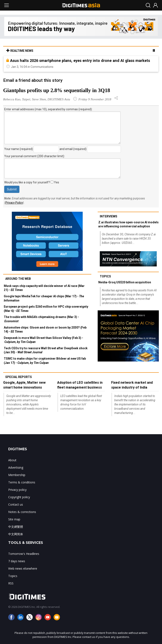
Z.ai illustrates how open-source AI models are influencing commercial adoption (128, 224)
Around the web (18, 279)
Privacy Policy (14, 203)
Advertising (16, 467)
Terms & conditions (22, 482)
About (12, 460)
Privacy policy (17, 490)
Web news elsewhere (23, 568)
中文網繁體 (16, 527)
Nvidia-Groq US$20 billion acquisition (125, 282)
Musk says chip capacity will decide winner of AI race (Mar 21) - (44, 288)
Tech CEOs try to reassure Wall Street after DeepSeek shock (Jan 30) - (46, 350)
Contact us (16, 504)
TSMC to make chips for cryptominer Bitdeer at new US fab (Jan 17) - (45, 361)
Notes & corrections (22, 512)
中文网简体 (16, 534)
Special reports (19, 377)
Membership (17, 475)
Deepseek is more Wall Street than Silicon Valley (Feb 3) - (43, 340)
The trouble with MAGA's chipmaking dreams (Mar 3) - (41, 319)
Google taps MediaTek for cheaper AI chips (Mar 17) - (44, 298)
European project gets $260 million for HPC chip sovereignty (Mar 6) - (46, 309)
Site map (14, 519)
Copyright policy (19, 497)
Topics (105, 276)
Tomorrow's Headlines (24, 554)
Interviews (109, 216)
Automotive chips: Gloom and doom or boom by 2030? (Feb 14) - (45, 330)
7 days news (17, 561)
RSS (11, 583)
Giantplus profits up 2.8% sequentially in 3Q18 (57, 90)
